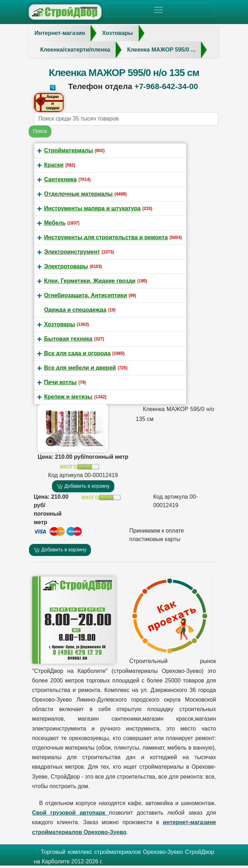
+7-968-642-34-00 (166, 86)
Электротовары (66, 266)
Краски (54, 165)
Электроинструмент (72, 252)
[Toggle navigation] (158, 10)
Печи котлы (60, 382)
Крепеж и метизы (68, 397)
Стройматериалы (69, 150)
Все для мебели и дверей (80, 368)
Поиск (40, 131)
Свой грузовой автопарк (71, 813)
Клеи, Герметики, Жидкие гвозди (90, 281)
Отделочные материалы (79, 194)
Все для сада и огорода (77, 353)
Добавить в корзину (83, 486)
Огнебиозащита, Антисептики (86, 295)
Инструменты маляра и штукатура (93, 208)
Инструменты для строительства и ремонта (106, 237)
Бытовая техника (68, 339)
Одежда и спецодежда (75, 310)
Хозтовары (60, 324)
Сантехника (60, 179)
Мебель (55, 223)
